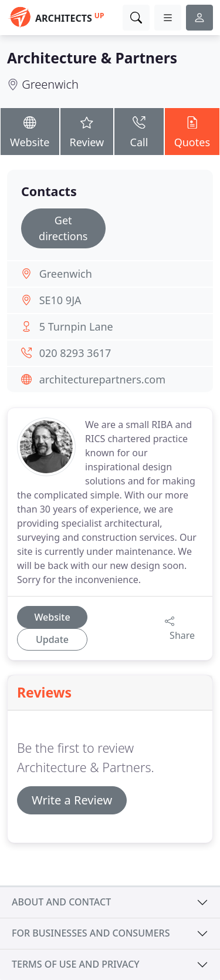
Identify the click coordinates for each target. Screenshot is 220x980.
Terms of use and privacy (76, 964)
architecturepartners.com (102, 379)
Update (52, 639)
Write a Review (72, 800)
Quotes (192, 131)
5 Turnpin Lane (76, 326)
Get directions (63, 228)
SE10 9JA (60, 300)
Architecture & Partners (92, 58)
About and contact (61, 902)
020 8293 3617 (75, 353)
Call (139, 131)
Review (87, 131)
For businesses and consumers (91, 933)
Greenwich (50, 84)
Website (30, 131)
